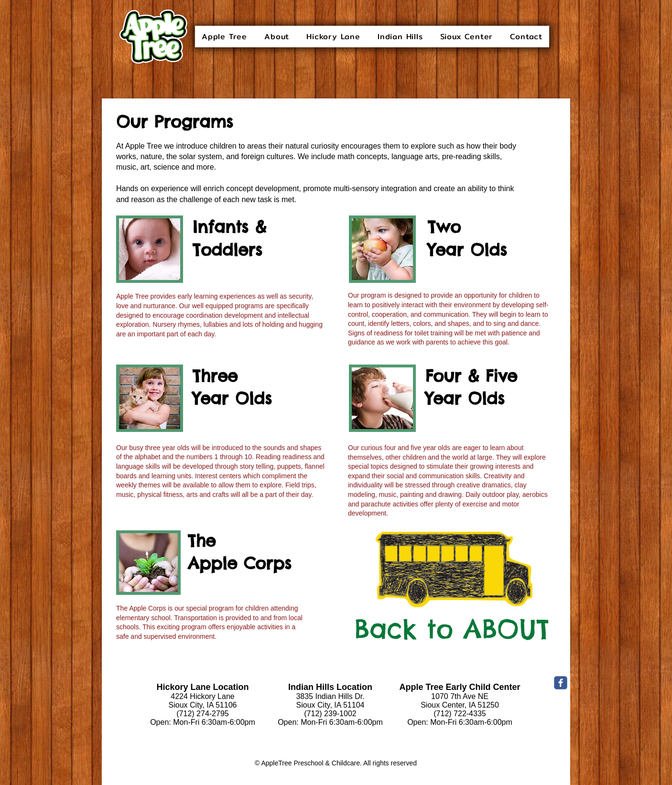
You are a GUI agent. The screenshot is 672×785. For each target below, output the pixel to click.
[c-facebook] (561, 683)
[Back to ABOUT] (452, 629)
